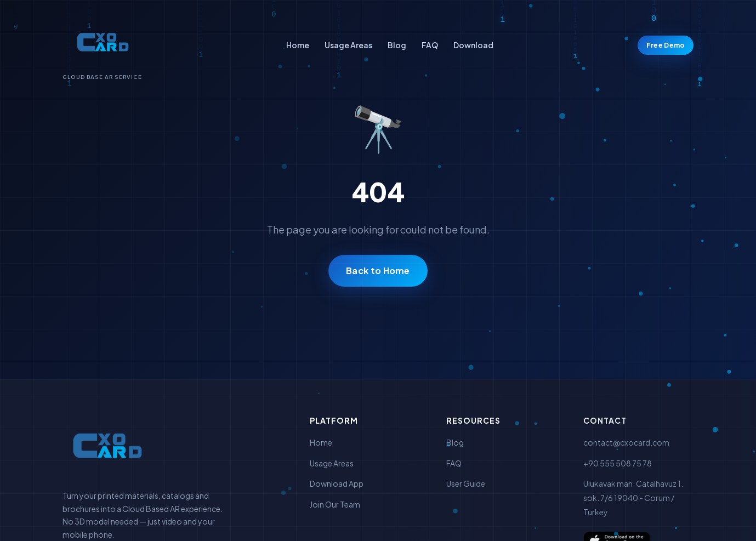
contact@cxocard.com (626, 442)
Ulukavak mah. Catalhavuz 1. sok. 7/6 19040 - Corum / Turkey (633, 497)
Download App (337, 483)
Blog (397, 45)
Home (298, 45)
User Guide (466, 483)
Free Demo (666, 45)
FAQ (430, 45)
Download (473, 45)
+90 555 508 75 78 (618, 463)
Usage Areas (348, 45)
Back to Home (378, 270)
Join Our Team (335, 504)
